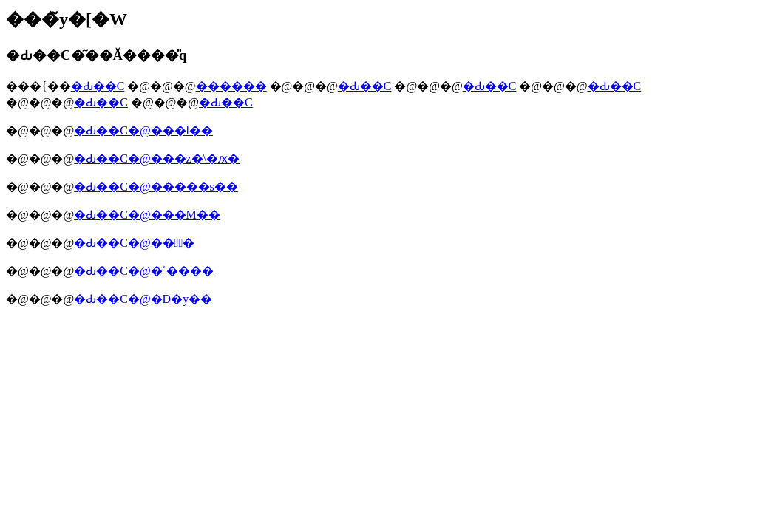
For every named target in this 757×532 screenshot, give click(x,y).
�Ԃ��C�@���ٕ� (134, 243)
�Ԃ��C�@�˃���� (143, 271)
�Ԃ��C (98, 86)
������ (231, 86)
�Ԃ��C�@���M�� (147, 215)
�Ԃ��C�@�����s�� (156, 187)
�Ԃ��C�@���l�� (143, 130)
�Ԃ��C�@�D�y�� (143, 299)
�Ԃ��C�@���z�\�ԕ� (157, 158)
